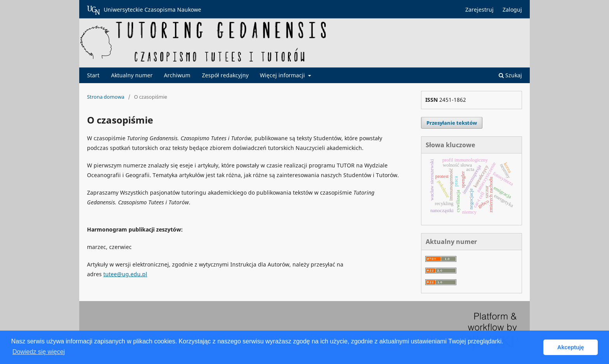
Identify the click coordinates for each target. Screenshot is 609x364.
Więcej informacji (283, 75)
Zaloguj (512, 10)
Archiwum (177, 75)
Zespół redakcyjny (225, 75)
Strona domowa (106, 97)
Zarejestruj (479, 10)
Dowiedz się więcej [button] (39, 352)
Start (93, 75)
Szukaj (510, 75)
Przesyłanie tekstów (452, 123)
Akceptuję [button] (571, 347)
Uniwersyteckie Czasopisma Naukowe (144, 10)
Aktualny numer (132, 75)
